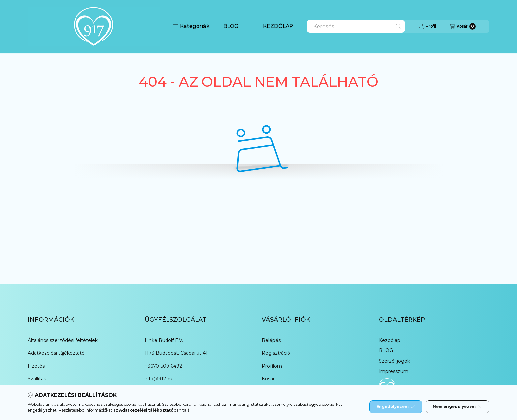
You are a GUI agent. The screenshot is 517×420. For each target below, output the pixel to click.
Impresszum (394, 371)
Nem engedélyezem (457, 407)
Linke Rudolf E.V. (164, 340)
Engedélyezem (396, 407)
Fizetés (36, 366)
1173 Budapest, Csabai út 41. (177, 353)
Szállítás (37, 379)
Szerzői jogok (394, 361)
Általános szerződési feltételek (63, 340)
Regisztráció (276, 353)
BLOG (231, 26)
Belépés (271, 340)
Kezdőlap (390, 340)
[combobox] (356, 26)
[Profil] (427, 26)
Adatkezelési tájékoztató (56, 353)
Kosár (268, 379)
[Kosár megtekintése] (463, 26)
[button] (191, 26)
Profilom (272, 366)
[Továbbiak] (246, 26)
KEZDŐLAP (278, 26)
